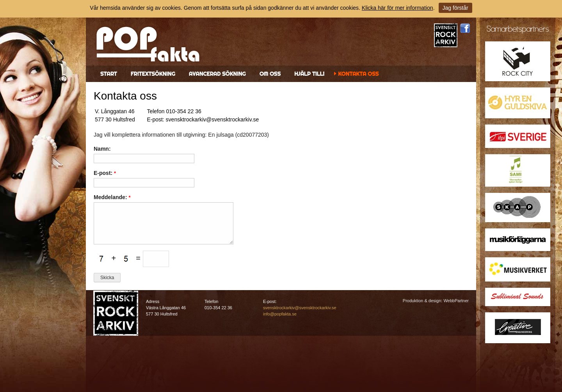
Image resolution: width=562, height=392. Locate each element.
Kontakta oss (358, 74)
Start (109, 74)
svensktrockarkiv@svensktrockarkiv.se (300, 308)
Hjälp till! (309, 74)
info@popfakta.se (280, 314)
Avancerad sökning (217, 74)
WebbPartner (456, 301)
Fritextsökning (153, 74)
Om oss (270, 74)
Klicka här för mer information (397, 8)
